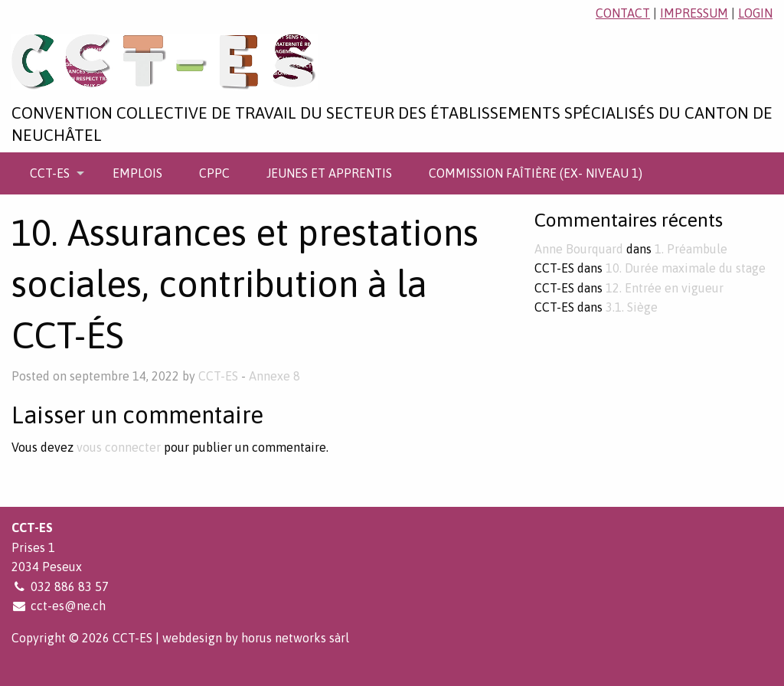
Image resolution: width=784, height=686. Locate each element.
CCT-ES (50, 173)
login (755, 13)
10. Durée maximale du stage (686, 268)
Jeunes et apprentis (329, 173)
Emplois (137, 173)
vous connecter (119, 447)
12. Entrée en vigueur (665, 288)
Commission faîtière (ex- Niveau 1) (536, 173)
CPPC (214, 173)
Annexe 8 (274, 376)
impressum (694, 13)
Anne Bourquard (579, 249)
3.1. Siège (632, 307)
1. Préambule (691, 249)
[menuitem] (53, 173)
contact (623, 13)
